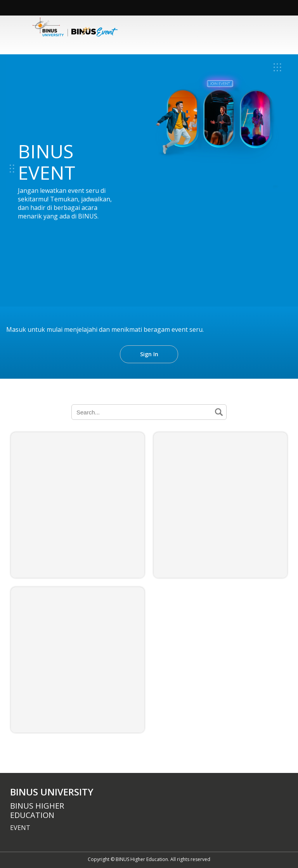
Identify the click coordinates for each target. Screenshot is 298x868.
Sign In (149, 354)
